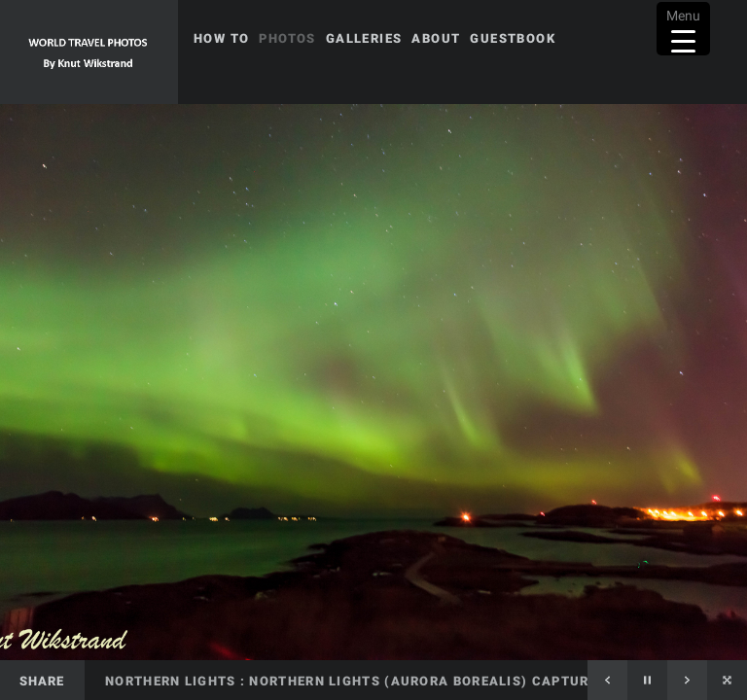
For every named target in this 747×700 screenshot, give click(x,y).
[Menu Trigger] (683, 29)
